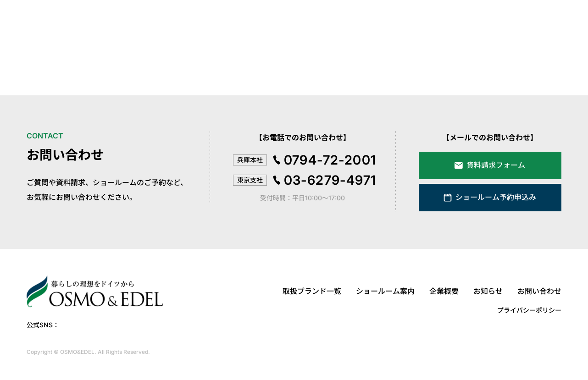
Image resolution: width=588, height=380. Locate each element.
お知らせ (488, 291)
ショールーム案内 (385, 291)
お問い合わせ (539, 291)
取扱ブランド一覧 (312, 291)
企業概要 (444, 291)
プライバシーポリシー (529, 310)
